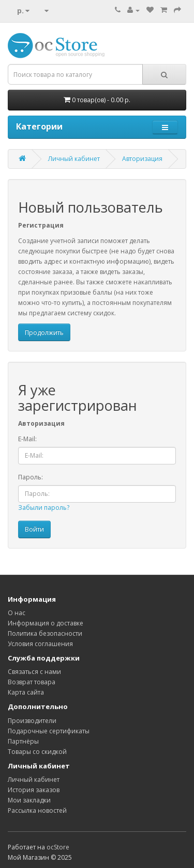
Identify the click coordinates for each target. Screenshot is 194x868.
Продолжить (44, 333)
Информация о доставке (46, 623)
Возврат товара (32, 682)
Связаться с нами (34, 672)
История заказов (34, 790)
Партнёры (23, 741)
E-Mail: (27, 439)
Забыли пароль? (44, 508)
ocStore (58, 847)
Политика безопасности (45, 633)
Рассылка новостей (37, 810)
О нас (17, 613)
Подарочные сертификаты (49, 731)
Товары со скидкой (37, 752)
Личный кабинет (74, 159)
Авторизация (142, 159)
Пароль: (31, 477)
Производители (32, 721)
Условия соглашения (40, 644)
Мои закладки (29, 800)
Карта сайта (26, 692)
